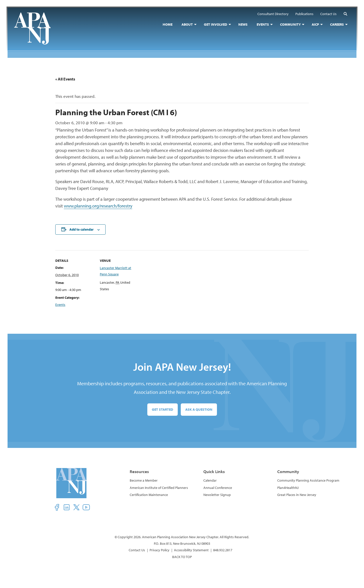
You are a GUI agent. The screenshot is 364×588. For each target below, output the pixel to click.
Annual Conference (218, 488)
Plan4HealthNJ (288, 488)
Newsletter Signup (217, 495)
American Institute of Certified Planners (159, 488)
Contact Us (137, 550)
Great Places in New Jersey (297, 495)
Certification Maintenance (149, 495)
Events (60, 305)
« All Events (65, 79)
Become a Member (144, 480)
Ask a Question (199, 409)
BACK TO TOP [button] (182, 557)
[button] (344, 15)
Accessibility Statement (191, 550)
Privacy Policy (160, 550)
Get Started (163, 409)
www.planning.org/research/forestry (98, 206)
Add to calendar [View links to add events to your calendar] (81, 229)
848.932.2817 (223, 550)
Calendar (210, 480)
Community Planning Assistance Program (308, 480)
